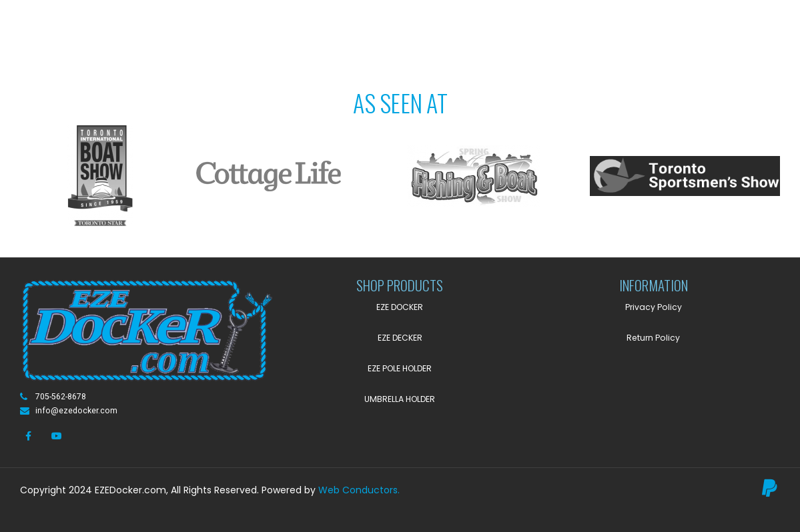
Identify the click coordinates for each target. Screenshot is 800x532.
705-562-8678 (61, 397)
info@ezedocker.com (76, 411)
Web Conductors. (359, 490)
